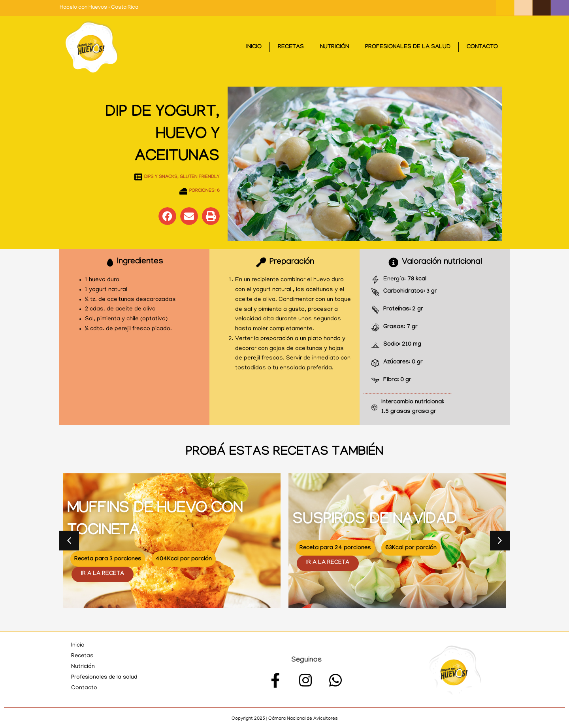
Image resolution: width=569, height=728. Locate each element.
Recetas (291, 47)
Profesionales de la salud (408, 47)
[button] (167, 216)
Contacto (482, 47)
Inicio (254, 47)
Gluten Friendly (200, 177)
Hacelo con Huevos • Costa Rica (99, 8)
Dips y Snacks (161, 177)
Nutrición (334, 47)
